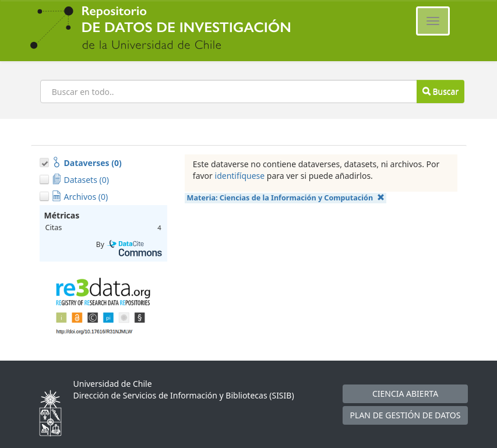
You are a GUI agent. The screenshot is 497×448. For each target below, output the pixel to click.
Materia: (286, 198)
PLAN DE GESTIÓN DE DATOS (406, 415)
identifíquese (240, 176)
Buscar (440, 91)
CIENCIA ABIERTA (405, 394)
